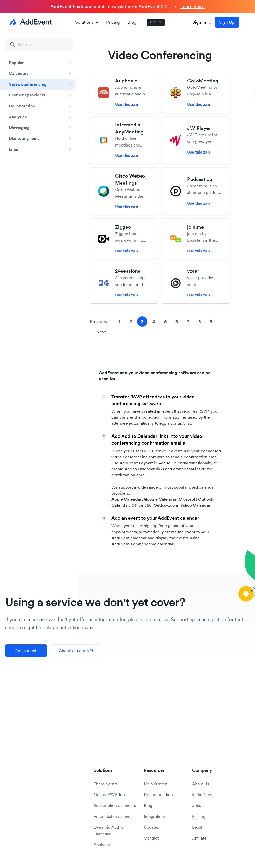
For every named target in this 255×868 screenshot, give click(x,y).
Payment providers (27, 95)
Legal (197, 827)
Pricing (113, 22)
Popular (16, 63)
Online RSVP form (111, 794)
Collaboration (22, 106)
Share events (106, 784)
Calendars (19, 73)
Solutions (87, 22)
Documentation (158, 794)
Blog (132, 22)
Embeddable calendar (114, 816)
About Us (201, 784)
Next (101, 332)
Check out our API (76, 651)
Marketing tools (24, 138)
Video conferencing (28, 84)
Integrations (155, 816)
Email (14, 149)
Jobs (197, 805)
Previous (98, 321)
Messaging (19, 128)
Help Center (155, 784)
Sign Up (227, 22)
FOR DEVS (156, 22)
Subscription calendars (115, 805)
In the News (203, 794)
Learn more (192, 6)
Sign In (199, 22)
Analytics (18, 117)
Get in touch (26, 651)
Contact (151, 838)
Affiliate (199, 838)
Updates (151, 827)
